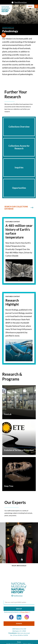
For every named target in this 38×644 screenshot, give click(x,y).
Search (36, 6)
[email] (19, 602)
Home (19, 642)
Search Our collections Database (19, 208)
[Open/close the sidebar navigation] (4, 35)
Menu (30, 6)
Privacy (25, 612)
